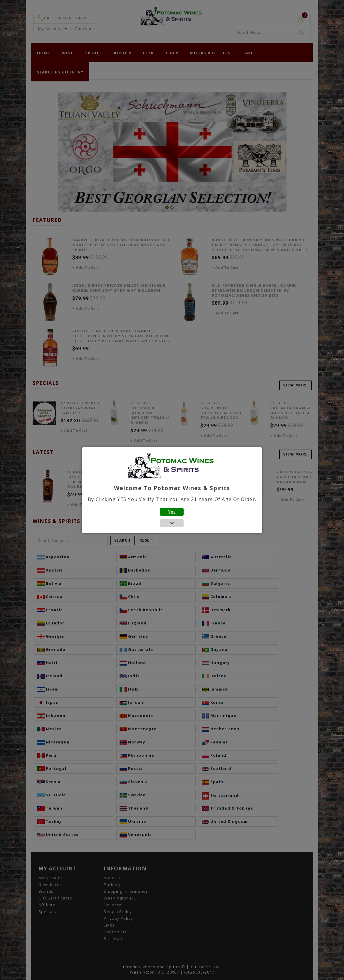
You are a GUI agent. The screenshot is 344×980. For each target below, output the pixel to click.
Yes (172, 512)
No (172, 523)
